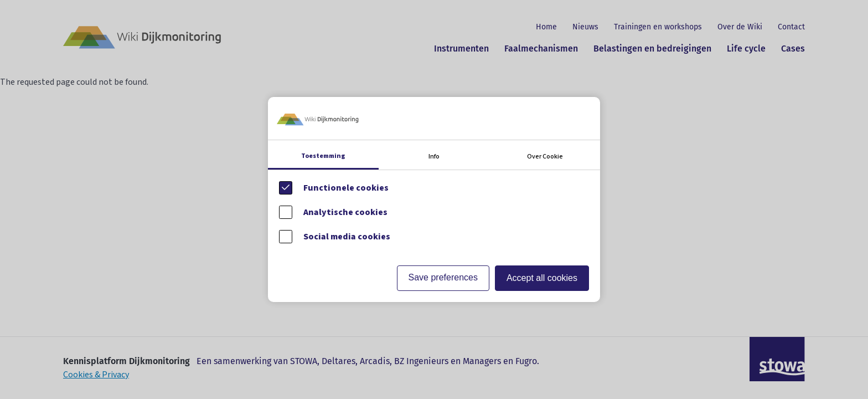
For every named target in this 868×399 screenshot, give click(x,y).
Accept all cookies (542, 278)
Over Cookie (545, 157)
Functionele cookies (346, 188)
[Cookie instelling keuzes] (434, 199)
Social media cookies (347, 237)
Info (434, 157)
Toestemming (323, 156)
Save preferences (443, 277)
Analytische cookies (345, 212)
